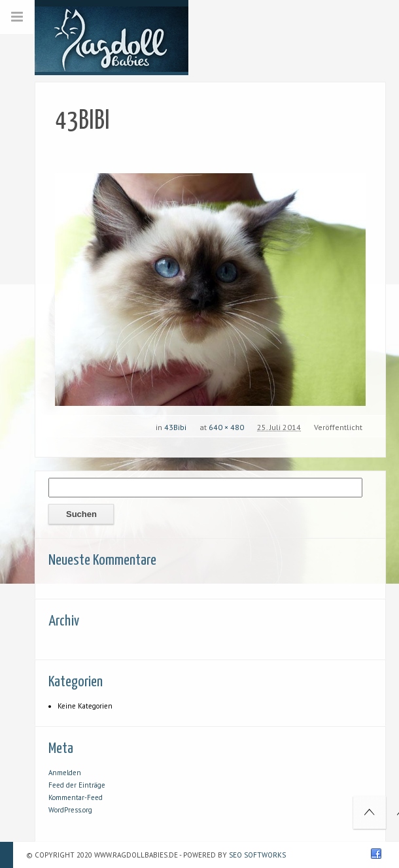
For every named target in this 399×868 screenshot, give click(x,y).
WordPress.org (70, 810)
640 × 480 (226, 427)
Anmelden (65, 773)
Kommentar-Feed (76, 797)
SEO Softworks (257, 855)
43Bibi (175, 427)
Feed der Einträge (77, 785)
